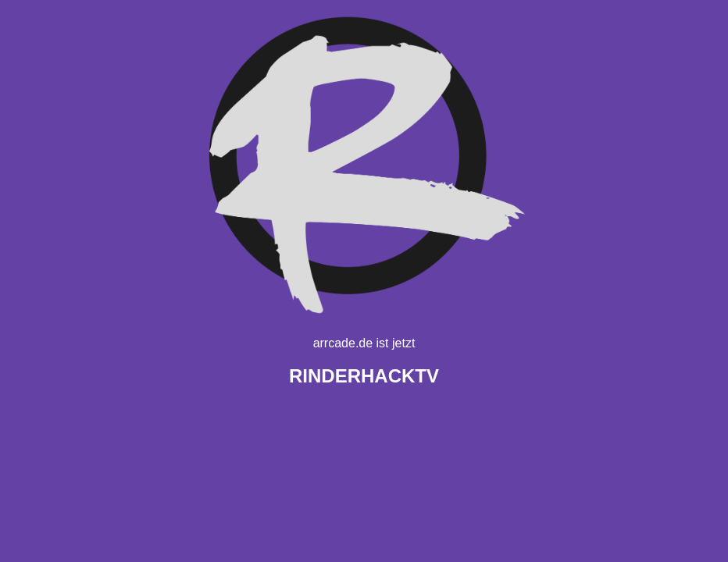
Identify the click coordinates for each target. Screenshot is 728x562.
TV (364, 376)
